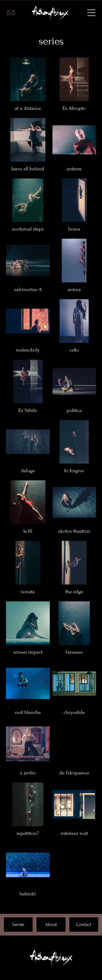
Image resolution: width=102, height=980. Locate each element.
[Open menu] (91, 13)
